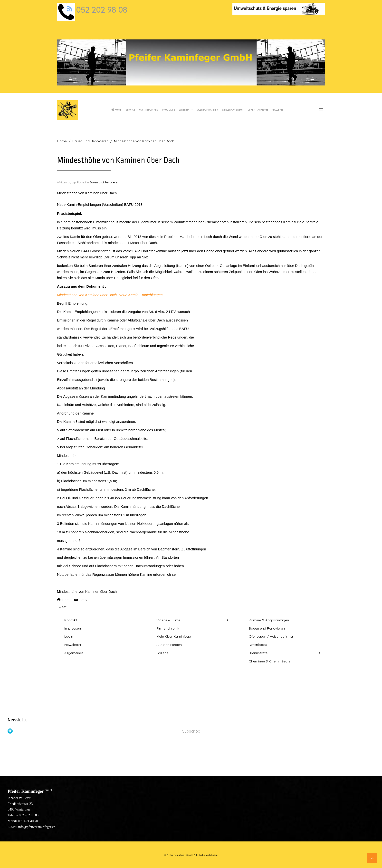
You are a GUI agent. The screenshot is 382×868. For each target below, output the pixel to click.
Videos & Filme (168, 620)
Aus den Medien (169, 645)
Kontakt (71, 620)
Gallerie (278, 110)
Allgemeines (74, 653)
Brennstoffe (258, 653)
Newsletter (73, 645)
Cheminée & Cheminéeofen (271, 661)
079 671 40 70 (28, 821)
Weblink (184, 110)
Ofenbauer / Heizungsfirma (271, 636)
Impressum (73, 628)
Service (130, 110)
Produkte (168, 110)
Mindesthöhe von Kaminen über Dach (87, 592)
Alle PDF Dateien (208, 110)
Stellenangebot (233, 110)
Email (81, 600)
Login (69, 636)
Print (64, 600)
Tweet (62, 607)
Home (116, 110)
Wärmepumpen (149, 110)
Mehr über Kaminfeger (174, 636)
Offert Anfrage (258, 110)
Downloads (258, 645)
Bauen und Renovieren (90, 141)
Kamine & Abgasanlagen (269, 620)
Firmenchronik (168, 628)
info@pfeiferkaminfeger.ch (37, 827)
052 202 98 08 (102, 10)
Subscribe (191, 731)
